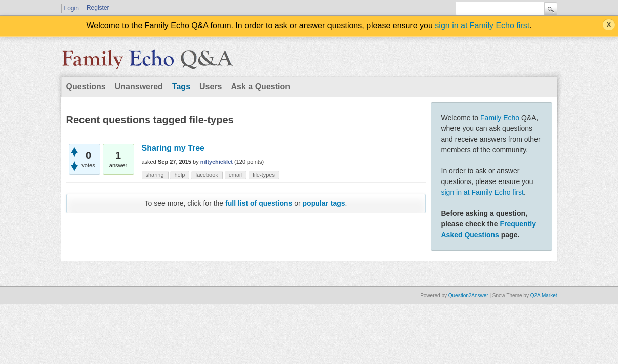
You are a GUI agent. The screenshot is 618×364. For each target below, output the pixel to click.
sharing (155, 175)
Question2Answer (468, 295)
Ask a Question (261, 87)
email (235, 175)
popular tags (324, 203)
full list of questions (259, 203)
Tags (181, 87)
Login (72, 8)
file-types (264, 175)
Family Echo (500, 118)
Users (211, 87)
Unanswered (139, 87)
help (179, 175)
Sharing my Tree (173, 148)
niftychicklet (217, 162)
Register (98, 8)
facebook (207, 175)
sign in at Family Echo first (482, 26)
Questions (86, 87)
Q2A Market (544, 295)
